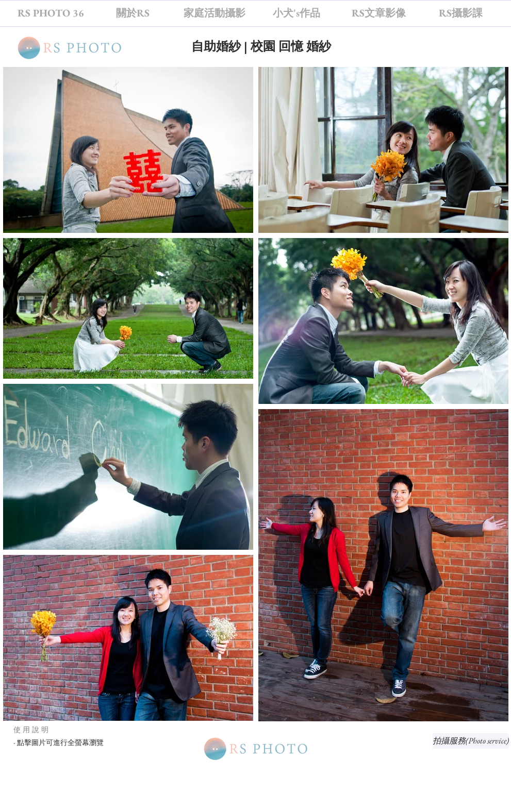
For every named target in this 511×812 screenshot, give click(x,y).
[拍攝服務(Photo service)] (471, 741)
